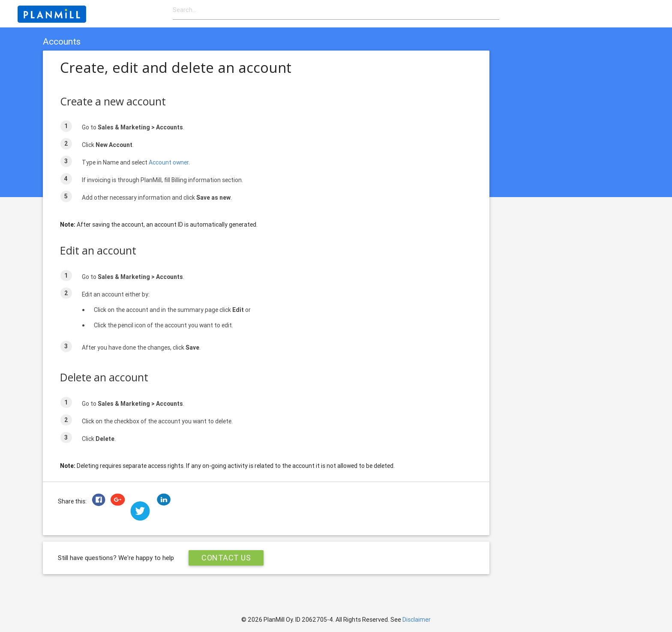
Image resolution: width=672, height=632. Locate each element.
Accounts (62, 42)
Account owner (169, 162)
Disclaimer (417, 620)
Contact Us (226, 558)
